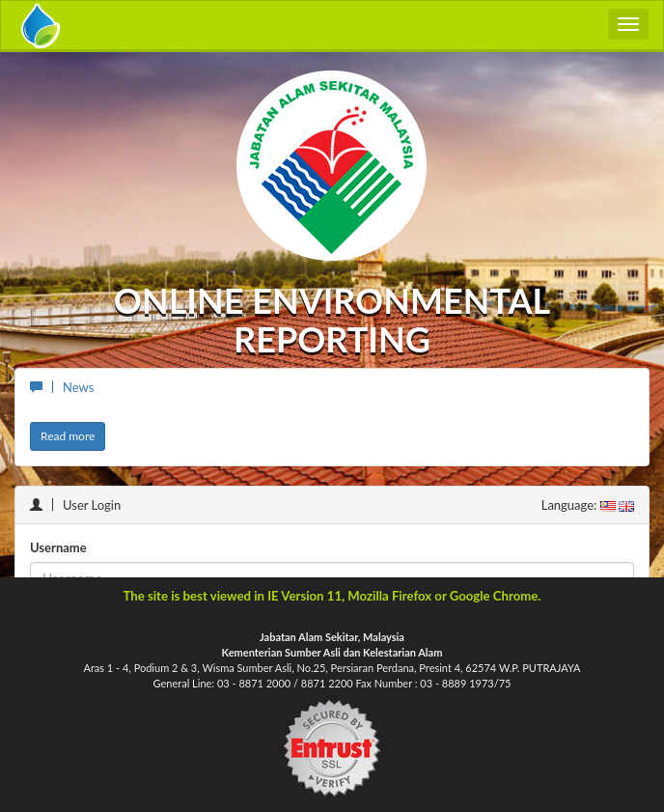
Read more (68, 436)
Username (58, 547)
